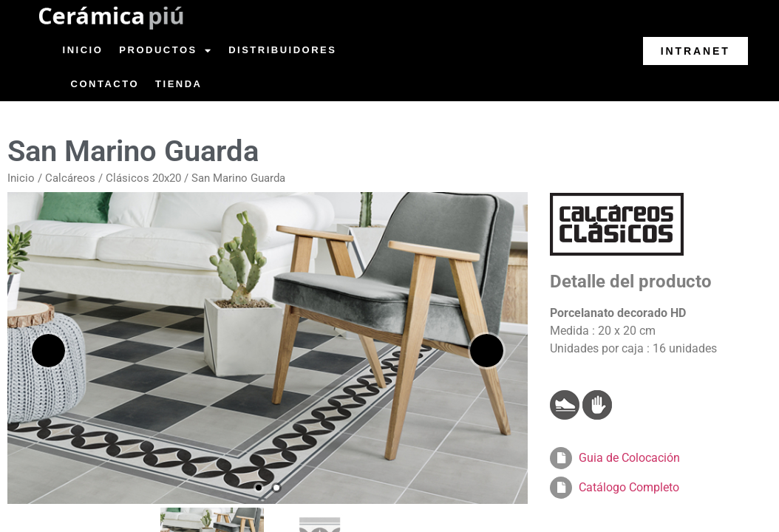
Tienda (178, 84)
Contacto (105, 84)
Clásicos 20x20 (143, 178)
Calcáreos (70, 178)
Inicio (83, 50)
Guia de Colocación (629, 458)
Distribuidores (282, 50)
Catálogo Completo (629, 487)
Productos (166, 51)
